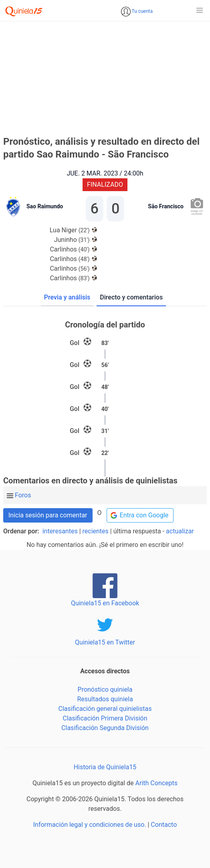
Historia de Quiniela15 (105, 767)
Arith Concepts (156, 783)
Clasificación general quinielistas (105, 709)
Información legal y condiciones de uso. (90, 825)
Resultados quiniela (105, 699)
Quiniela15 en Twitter (105, 642)
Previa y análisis (67, 297)
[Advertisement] (105, 77)
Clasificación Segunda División (105, 728)
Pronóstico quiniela (105, 689)
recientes (96, 531)
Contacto (164, 825)
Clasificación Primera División (105, 718)
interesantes (60, 531)
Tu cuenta (142, 11)
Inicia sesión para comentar (48, 515)
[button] (200, 10)
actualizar (180, 531)
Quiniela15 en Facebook (105, 603)
